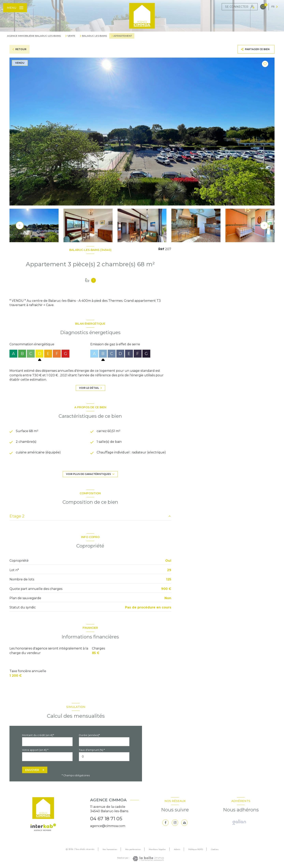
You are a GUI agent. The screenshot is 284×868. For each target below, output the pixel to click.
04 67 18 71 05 (106, 819)
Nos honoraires (110, 849)
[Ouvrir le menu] (15, 8)
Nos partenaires (133, 849)
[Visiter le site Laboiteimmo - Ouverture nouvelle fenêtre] (148, 859)
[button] (264, 225)
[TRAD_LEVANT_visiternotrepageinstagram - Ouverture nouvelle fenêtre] (175, 823)
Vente (71, 36)
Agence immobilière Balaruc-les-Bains (34, 36)
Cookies (215, 849)
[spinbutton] (104, 757)
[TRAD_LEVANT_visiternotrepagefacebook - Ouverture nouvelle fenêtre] (165, 823)
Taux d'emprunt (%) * (92, 750)
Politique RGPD (196, 849)
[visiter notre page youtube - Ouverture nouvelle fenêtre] (184, 823)
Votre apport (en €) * (35, 750)
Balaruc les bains (94, 36)
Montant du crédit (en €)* (38, 735)
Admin (177, 849)
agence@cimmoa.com (108, 826)
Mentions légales (157, 849)
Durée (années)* (89, 735)
